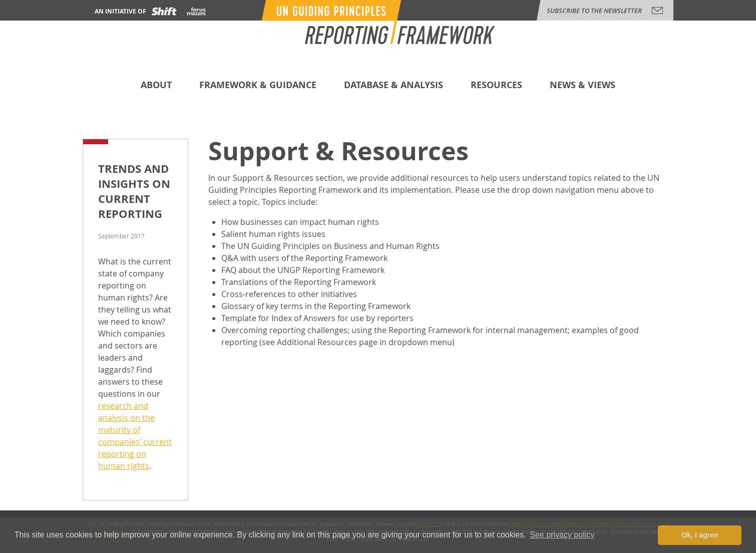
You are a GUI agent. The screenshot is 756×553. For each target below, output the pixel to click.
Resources (496, 86)
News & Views (583, 86)
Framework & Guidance (258, 86)
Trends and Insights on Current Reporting (134, 191)
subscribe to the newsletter (594, 11)
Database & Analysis (394, 86)
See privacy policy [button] (562, 535)
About (156, 86)
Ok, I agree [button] (700, 535)
